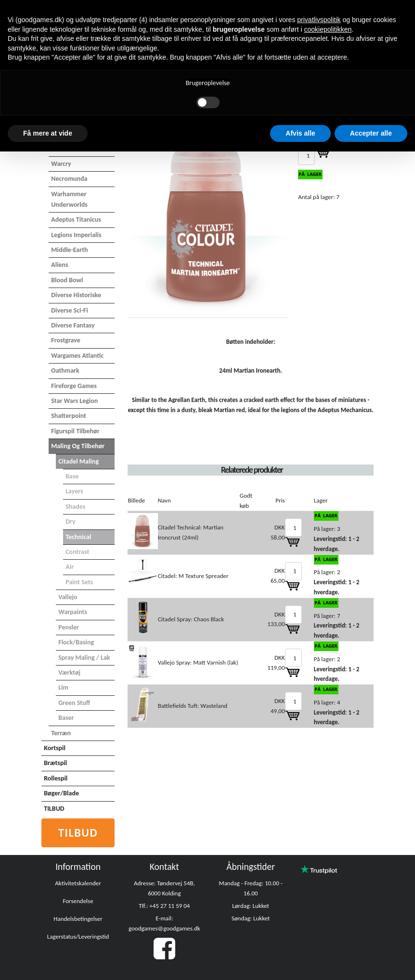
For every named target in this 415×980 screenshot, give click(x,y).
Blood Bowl (67, 280)
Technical (78, 537)
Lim (63, 687)
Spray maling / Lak (84, 658)
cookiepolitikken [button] (328, 29)
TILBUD (54, 809)
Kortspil (55, 748)
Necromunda (69, 179)
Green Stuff (74, 703)
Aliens (60, 265)
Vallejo (68, 597)
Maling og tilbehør (78, 446)
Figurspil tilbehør (75, 431)
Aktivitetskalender (78, 883)
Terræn (61, 733)
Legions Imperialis (76, 235)
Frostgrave (66, 340)
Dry (71, 521)
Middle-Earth (69, 250)
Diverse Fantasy (73, 325)
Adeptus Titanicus (76, 220)
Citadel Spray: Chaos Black (191, 619)
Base (72, 476)
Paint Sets (79, 582)
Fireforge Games (74, 386)
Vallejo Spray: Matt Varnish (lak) (198, 662)
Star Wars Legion (74, 401)
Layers (74, 491)
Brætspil (55, 763)
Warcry (61, 164)
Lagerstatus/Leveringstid (78, 936)
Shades (75, 507)
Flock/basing (76, 642)
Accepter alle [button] (371, 133)
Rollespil (56, 778)
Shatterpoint (69, 416)
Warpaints (73, 612)
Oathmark (65, 371)
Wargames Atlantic (77, 356)
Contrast (77, 552)
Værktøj (69, 672)
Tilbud (78, 833)
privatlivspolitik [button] (319, 20)
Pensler (69, 627)
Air (70, 567)
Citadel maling (78, 461)
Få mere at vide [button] (48, 133)
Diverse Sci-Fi (69, 310)
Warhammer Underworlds (69, 199)
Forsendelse (78, 901)
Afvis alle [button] (300, 133)
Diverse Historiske (76, 295)
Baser (66, 718)
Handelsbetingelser (78, 919)
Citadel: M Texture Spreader (193, 576)
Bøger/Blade (61, 793)
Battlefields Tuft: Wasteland (193, 706)
